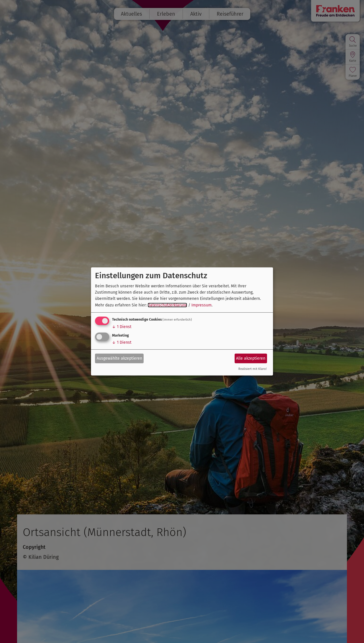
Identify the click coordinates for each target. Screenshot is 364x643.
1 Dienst (122, 327)
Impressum (201, 305)
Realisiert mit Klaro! (253, 369)
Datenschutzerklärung (167, 305)
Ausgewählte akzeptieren (119, 358)
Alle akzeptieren (251, 358)
